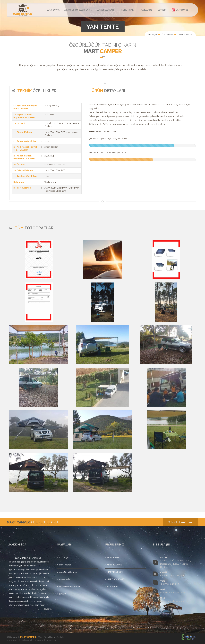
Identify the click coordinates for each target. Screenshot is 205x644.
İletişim (63, 594)
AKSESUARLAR (185, 35)
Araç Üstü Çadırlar (68, 572)
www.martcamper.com (173, 593)
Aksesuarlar (65, 579)
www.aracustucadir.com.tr (174, 601)
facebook (157, 609)
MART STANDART (116, 579)
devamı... (48, 609)
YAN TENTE (113, 587)
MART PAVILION (115, 572)
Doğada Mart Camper (70, 587)
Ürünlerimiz (167, 35)
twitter (171, 609)
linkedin (164, 609)
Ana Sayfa (152, 35)
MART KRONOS (115, 565)
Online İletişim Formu (181, 522)
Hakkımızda (65, 565)
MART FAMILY (114, 558)
